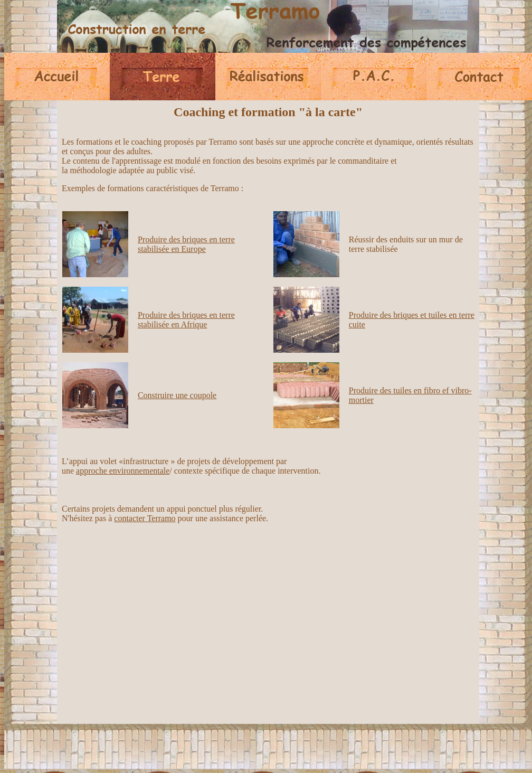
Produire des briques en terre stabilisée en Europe (186, 244)
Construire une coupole (177, 395)
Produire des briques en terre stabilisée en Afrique (186, 320)
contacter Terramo (145, 518)
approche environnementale (123, 471)
